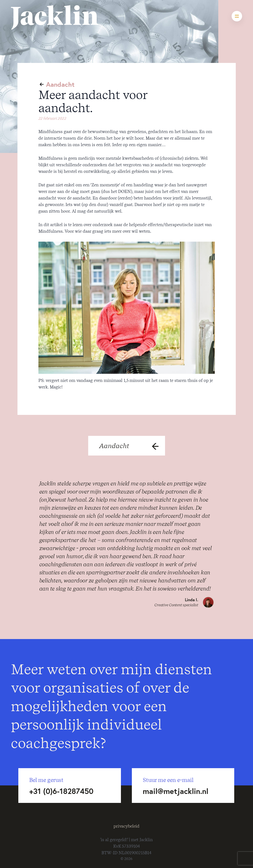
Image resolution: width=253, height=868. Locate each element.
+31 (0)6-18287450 (61, 791)
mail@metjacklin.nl (176, 791)
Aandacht (60, 84)
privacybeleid (126, 826)
